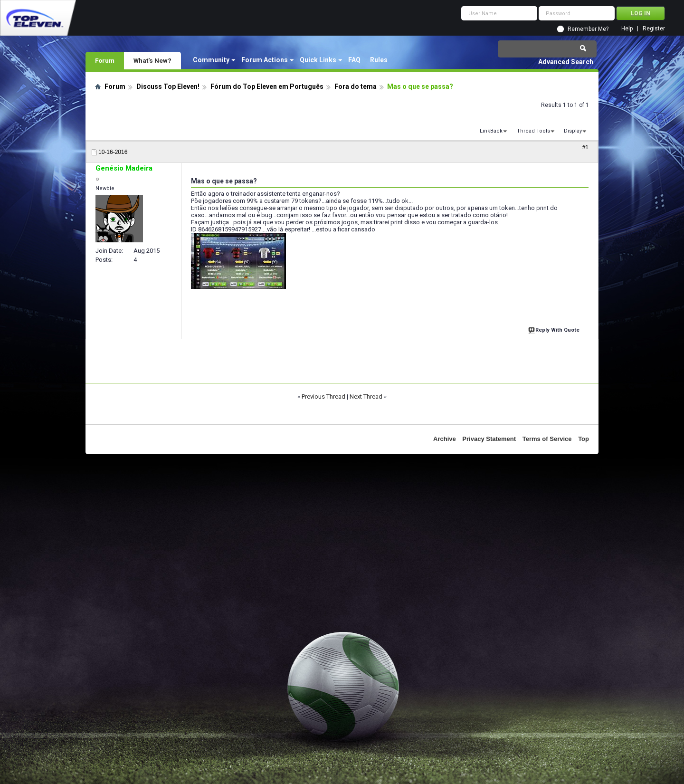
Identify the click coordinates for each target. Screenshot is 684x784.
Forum (105, 60)
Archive (445, 439)
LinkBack (491, 131)
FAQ (354, 60)
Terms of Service (547, 439)
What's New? (152, 60)
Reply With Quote (555, 329)
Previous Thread (323, 397)
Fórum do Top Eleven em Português (267, 86)
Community (211, 60)
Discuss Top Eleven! (168, 86)
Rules (379, 60)
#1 (585, 147)
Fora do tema (356, 86)
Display (573, 131)
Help (627, 29)
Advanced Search (566, 62)
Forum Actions (265, 60)
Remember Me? (588, 29)
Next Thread (366, 397)
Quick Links (318, 60)
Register (654, 29)
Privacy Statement (489, 439)
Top (584, 439)
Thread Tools (533, 131)
